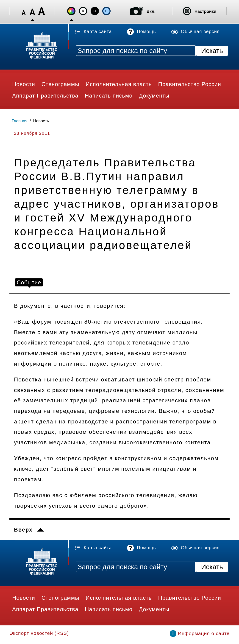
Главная (20, 121)
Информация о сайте (204, 633)
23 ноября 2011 (32, 133)
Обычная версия (200, 31)
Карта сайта (98, 31)
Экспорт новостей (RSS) (39, 633)
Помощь (146, 31)
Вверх (23, 530)
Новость (41, 121)
